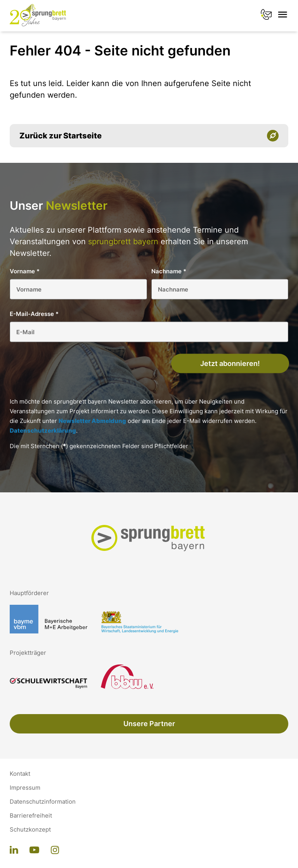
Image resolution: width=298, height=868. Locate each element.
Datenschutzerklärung (43, 431)
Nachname (169, 271)
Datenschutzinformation (43, 802)
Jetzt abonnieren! (230, 363)
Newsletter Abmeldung (92, 421)
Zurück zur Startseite (61, 136)
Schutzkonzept (30, 830)
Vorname (25, 271)
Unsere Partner (149, 724)
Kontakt (20, 774)
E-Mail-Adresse (34, 314)
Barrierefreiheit (31, 816)
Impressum (25, 788)
